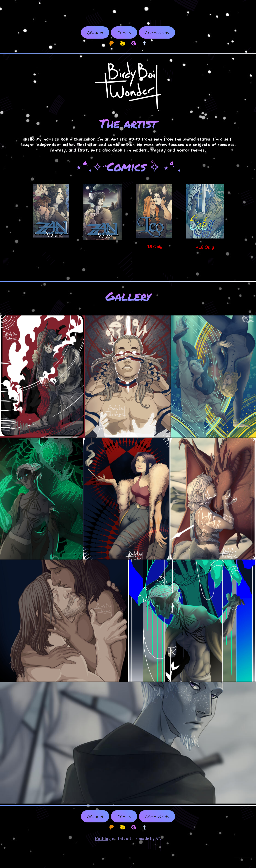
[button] (112, 43)
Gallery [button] (95, 32)
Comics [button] (124, 32)
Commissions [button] (157, 32)
